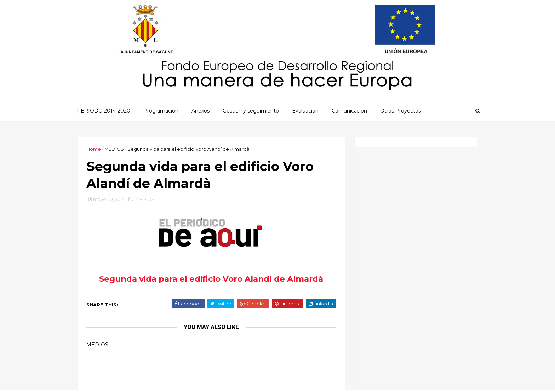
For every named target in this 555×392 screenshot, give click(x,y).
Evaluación (305, 111)
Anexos (201, 111)
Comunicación (349, 111)
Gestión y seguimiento (251, 111)
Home (94, 149)
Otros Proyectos (400, 111)
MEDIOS (114, 149)
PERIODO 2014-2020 (104, 111)
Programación (161, 111)
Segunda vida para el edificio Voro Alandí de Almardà (211, 279)
